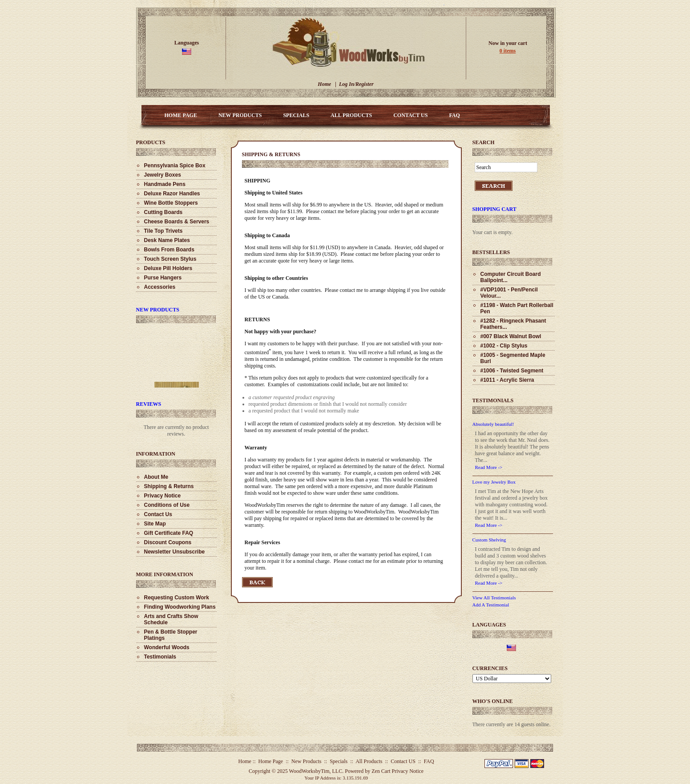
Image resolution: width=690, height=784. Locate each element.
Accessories (160, 287)
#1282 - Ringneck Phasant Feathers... (513, 324)
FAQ (454, 115)
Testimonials (160, 657)
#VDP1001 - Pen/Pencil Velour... (509, 293)
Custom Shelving (489, 540)
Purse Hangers (163, 278)
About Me (156, 477)
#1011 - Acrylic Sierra (507, 380)
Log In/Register (356, 84)
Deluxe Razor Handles (172, 194)
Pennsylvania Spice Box (175, 166)
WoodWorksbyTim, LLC (316, 771)
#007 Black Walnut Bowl (511, 336)
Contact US (410, 115)
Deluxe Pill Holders (168, 268)
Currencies (490, 668)
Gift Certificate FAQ (169, 533)
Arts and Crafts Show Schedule (171, 619)
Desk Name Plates (167, 240)
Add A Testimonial (491, 605)
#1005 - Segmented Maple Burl (513, 358)
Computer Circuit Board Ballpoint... (511, 277)
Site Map (155, 524)
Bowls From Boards (169, 250)
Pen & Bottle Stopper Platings (171, 635)
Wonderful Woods (167, 647)
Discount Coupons (168, 542)
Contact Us (158, 514)
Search (484, 142)
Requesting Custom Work (177, 598)
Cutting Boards (163, 212)
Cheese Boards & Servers (177, 222)
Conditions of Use (167, 505)
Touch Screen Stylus (170, 259)
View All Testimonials (494, 598)
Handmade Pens (165, 184)
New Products (240, 115)
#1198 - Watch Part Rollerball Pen (517, 308)
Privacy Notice (163, 496)
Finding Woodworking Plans (180, 607)
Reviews (149, 404)
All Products (351, 115)
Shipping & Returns (169, 486)
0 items (508, 51)
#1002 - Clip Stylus (504, 346)
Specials (296, 115)
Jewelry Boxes (163, 175)
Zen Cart (381, 771)
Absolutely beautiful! (493, 424)
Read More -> (489, 467)
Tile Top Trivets (163, 231)
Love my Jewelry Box (494, 482)
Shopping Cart (494, 209)
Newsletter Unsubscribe (175, 552)
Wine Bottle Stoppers (171, 203)
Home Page (181, 115)
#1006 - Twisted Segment (512, 371)
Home (324, 84)
